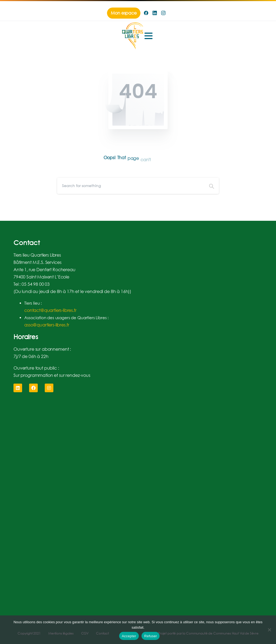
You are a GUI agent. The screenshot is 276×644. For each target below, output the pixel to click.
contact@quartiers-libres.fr (50, 310)
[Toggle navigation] (149, 36)
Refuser (151, 636)
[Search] (131, 186)
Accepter (129, 636)
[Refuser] (269, 630)
